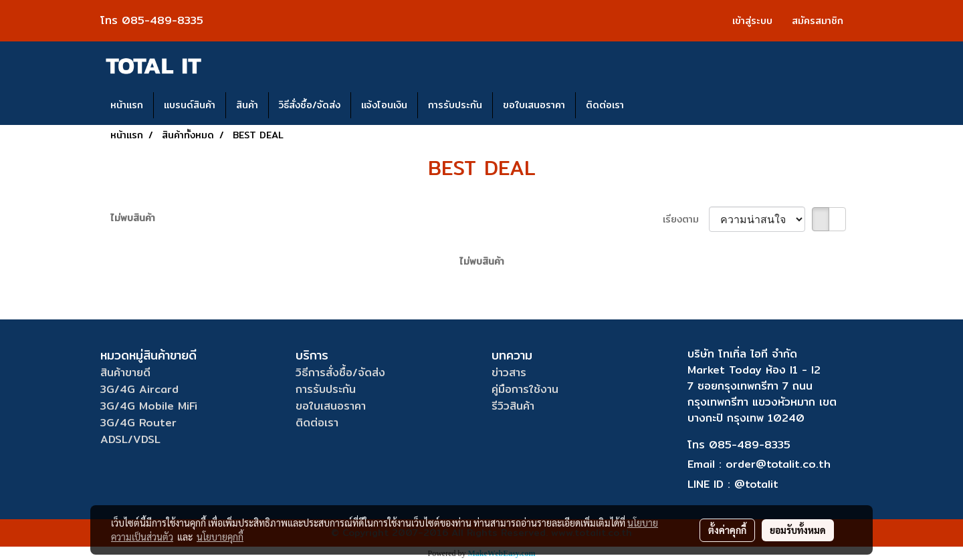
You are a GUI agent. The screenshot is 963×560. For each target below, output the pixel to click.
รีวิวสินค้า (513, 406)
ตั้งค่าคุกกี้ (727, 530)
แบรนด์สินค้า (190, 105)
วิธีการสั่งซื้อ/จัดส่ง (340, 373)
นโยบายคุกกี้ (220, 537)
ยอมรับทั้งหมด (798, 530)
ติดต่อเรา (605, 105)
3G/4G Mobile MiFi (149, 406)
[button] (646, 106)
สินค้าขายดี (125, 373)
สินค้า (247, 105)
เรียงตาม (686, 220)
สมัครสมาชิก (818, 21)
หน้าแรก (127, 105)
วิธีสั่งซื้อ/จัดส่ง (310, 105)
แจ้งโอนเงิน (384, 105)
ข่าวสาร (509, 373)
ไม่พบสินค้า (133, 218)
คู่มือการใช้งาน (525, 389)
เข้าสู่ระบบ (752, 21)
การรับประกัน (455, 105)
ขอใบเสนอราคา (534, 105)
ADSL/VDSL (130, 439)
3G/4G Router (138, 423)
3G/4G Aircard (139, 389)
